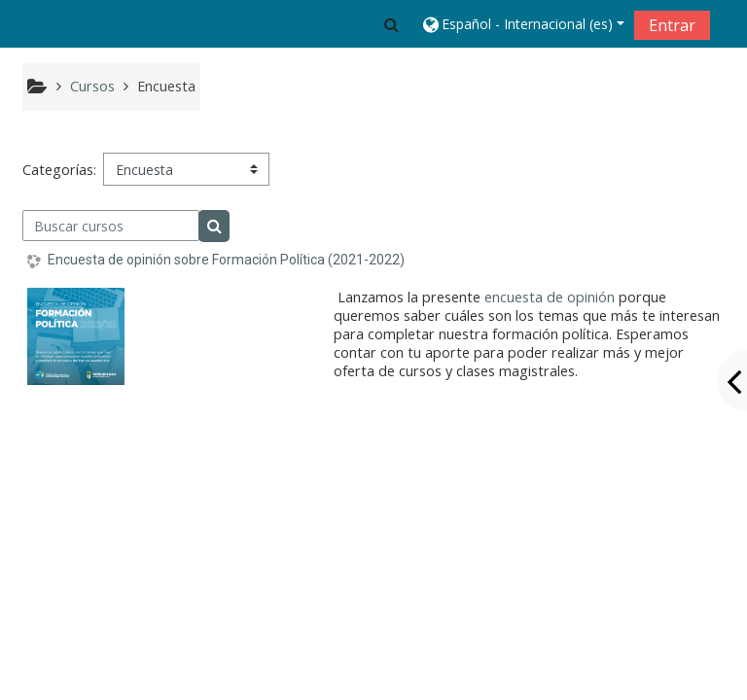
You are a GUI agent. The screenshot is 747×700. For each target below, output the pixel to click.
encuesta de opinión (550, 297)
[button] (391, 24)
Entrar (672, 25)
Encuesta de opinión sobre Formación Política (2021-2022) (226, 260)
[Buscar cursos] (111, 226)
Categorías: (59, 170)
